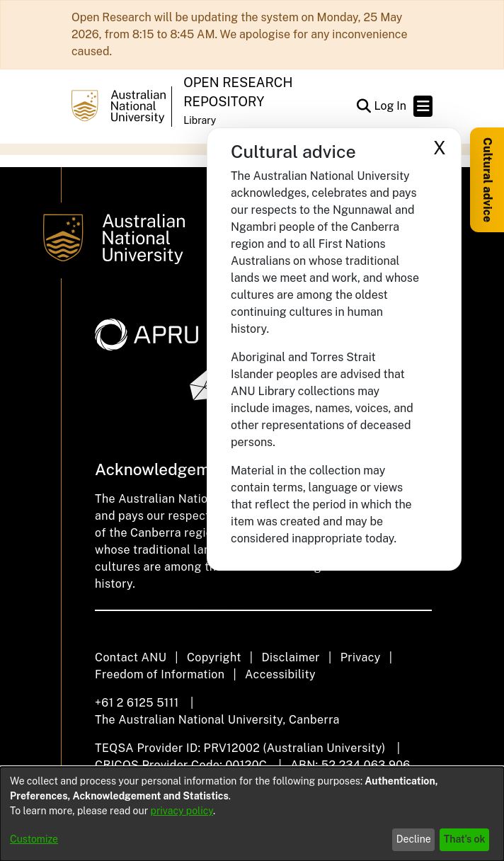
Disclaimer (291, 657)
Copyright (214, 657)
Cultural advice (487, 180)
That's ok (465, 839)
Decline (414, 839)
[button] (363, 106)
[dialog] (252, 814)
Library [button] (200, 120)
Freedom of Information (160, 674)
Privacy (361, 657)
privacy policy (182, 811)
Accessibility (280, 674)
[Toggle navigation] (423, 106)
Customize (34, 839)
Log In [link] (391, 106)
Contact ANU (131, 657)
